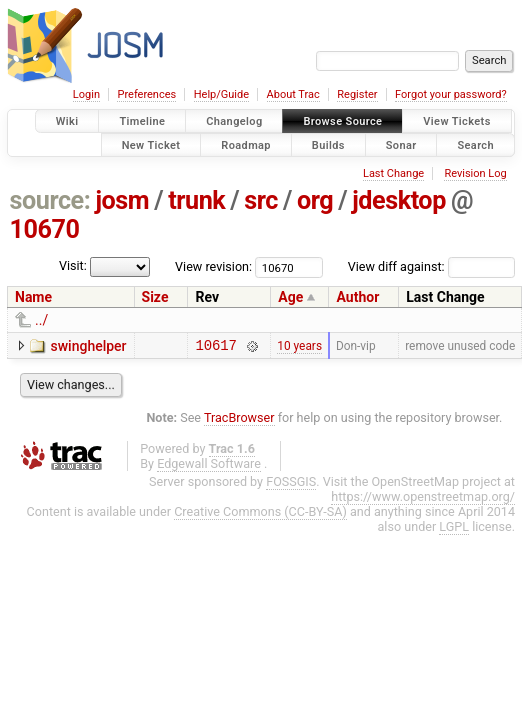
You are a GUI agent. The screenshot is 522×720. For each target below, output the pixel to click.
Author (357, 297)
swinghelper (88, 346)
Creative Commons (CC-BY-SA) (260, 514)
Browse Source (342, 121)
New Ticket (151, 144)
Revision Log (475, 173)
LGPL (454, 529)
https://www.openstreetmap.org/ (423, 499)
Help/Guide (221, 94)
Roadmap (246, 144)
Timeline (142, 121)
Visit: (73, 265)
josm (122, 200)
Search (475, 144)
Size (155, 297)
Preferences (146, 94)
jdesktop (399, 200)
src (261, 200)
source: (50, 200)
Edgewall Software (209, 466)
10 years (299, 347)
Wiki (67, 121)
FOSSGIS (291, 484)
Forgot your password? (451, 94)
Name (33, 297)
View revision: (213, 266)
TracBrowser (239, 420)
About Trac (293, 94)
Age (290, 297)
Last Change (393, 173)
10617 (215, 347)
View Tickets (456, 121)
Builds (328, 144)
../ (41, 320)
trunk (196, 200)
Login (86, 94)
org (315, 200)
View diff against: (431, 266)
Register (357, 94)
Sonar (401, 144)
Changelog (234, 121)
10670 (45, 229)
